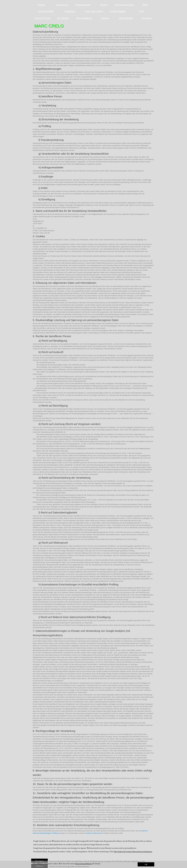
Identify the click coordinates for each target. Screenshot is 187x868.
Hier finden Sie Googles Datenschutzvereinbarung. (133, 851)
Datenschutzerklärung (83, 864)
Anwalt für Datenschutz (94, 833)
